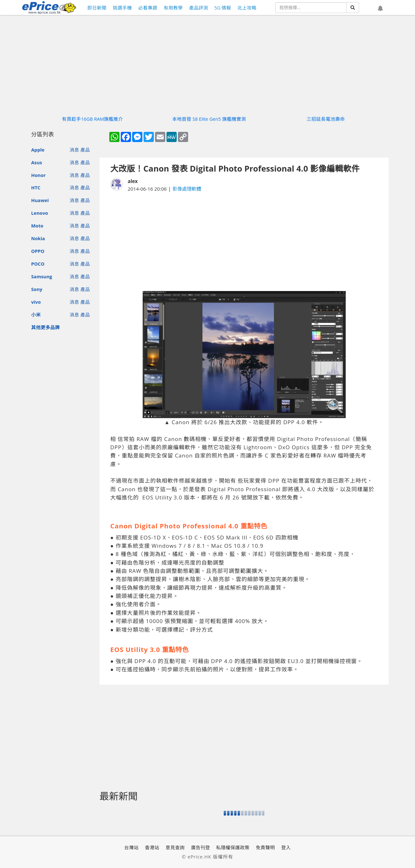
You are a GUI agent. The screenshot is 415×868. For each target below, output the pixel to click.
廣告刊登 (201, 847)
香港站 (152, 847)
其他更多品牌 (45, 327)
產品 (85, 150)
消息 (74, 150)
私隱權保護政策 (233, 847)
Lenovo (40, 213)
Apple (38, 150)
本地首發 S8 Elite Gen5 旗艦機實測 (209, 119)
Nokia (38, 238)
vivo (36, 302)
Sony (37, 289)
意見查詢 (175, 847)
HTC (36, 187)
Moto (37, 226)
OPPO (38, 251)
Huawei (40, 200)
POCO (38, 264)
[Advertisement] (244, 242)
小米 (36, 315)
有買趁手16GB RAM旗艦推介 (92, 119)
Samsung (42, 276)
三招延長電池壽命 (326, 119)
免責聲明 (265, 847)
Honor (38, 175)
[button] (380, 9)
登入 (286, 847)
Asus (37, 162)
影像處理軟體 (187, 189)
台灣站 (131, 847)
